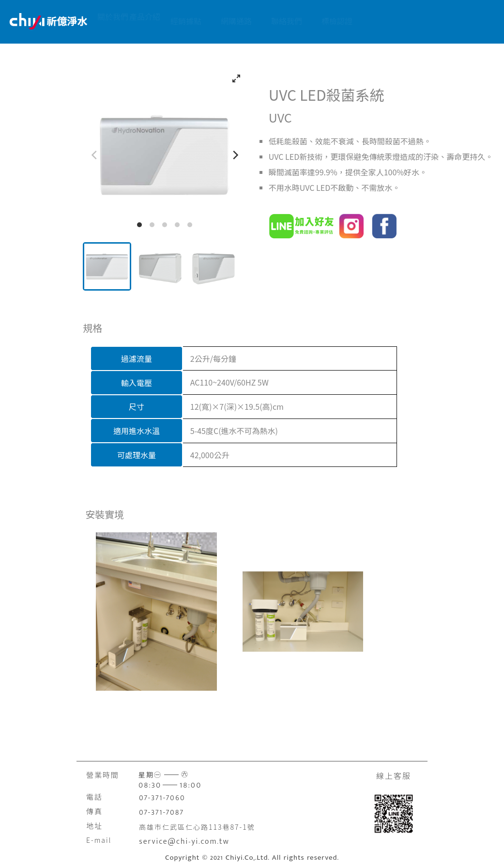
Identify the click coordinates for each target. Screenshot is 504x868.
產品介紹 (172, 21)
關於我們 (122, 21)
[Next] (235, 155)
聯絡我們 (323, 21)
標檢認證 (374, 21)
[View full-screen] (236, 78)
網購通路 (273, 21)
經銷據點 (223, 21)
